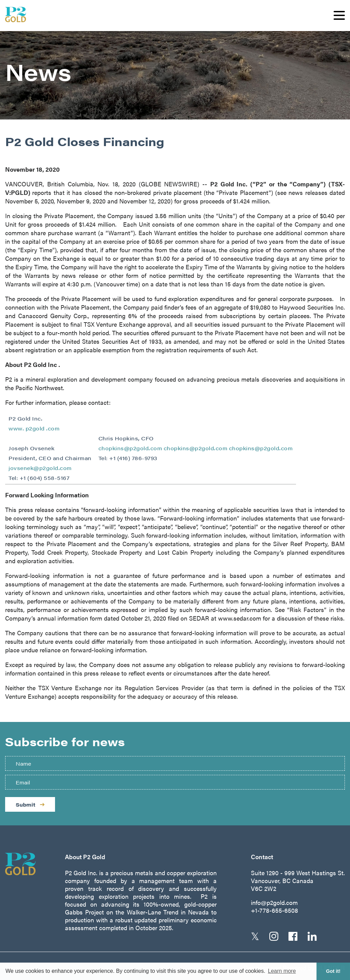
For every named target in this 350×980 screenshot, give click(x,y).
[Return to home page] (26, 864)
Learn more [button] (282, 971)
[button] (339, 15)
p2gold (36, 428)
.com (53, 428)
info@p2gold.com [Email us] (274, 902)
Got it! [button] (333, 971)
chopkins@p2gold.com (130, 448)
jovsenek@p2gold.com (40, 468)
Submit (30, 804)
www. (17, 428)
